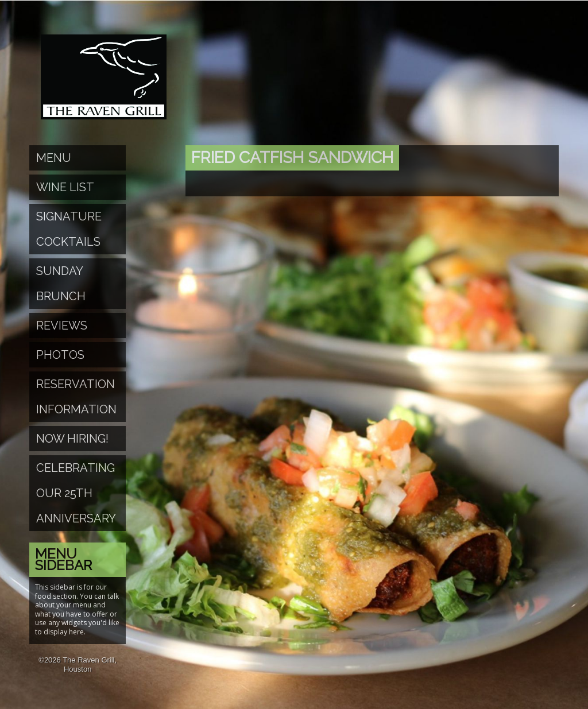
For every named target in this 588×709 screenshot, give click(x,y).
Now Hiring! (72, 439)
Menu (54, 158)
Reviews (62, 326)
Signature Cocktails (69, 229)
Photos (60, 355)
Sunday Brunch (61, 284)
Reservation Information (76, 397)
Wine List (65, 187)
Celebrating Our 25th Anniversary (76, 493)
